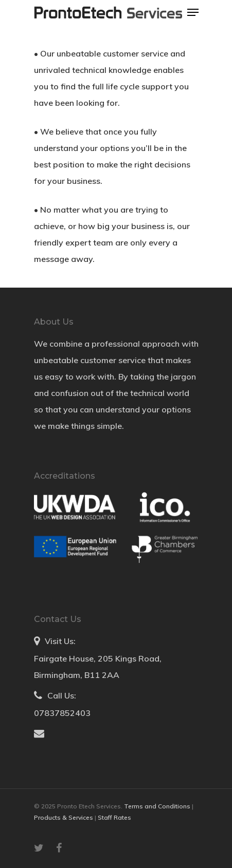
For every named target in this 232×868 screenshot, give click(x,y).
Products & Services (64, 817)
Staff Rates (114, 817)
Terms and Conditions (158, 806)
